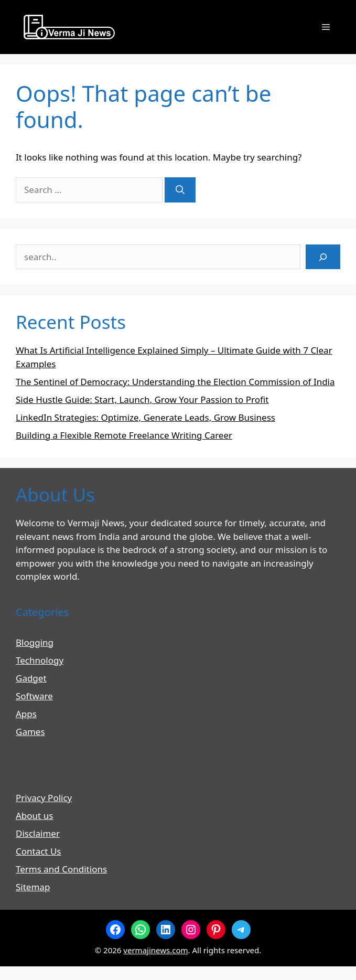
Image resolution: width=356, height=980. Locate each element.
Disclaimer (38, 833)
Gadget (31, 678)
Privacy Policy (44, 798)
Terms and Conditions (61, 869)
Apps (26, 714)
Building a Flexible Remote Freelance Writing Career (124, 435)
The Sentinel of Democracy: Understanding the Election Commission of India (175, 382)
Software (34, 696)
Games (30, 732)
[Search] (180, 190)
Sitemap (33, 887)
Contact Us (39, 851)
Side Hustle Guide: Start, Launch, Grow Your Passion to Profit (142, 400)
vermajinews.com (155, 950)
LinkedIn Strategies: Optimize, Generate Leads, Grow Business (145, 417)
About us (34, 816)
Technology (40, 660)
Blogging (35, 642)
